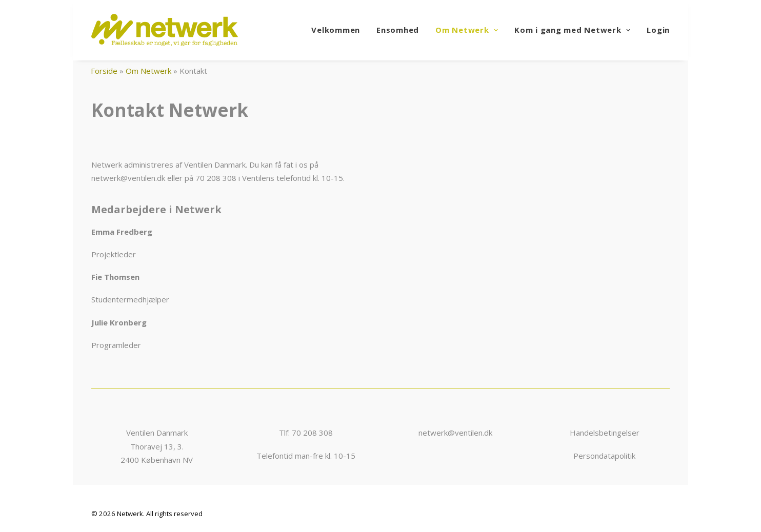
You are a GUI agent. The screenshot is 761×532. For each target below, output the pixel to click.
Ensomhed (398, 30)
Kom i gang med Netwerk (572, 30)
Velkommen (336, 30)
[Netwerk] (165, 30)
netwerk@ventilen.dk (455, 433)
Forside (104, 71)
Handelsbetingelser (605, 433)
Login (658, 30)
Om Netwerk (467, 30)
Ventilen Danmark (157, 433)
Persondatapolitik (604, 456)
